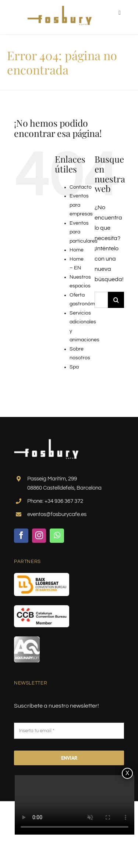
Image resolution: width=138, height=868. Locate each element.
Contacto (81, 187)
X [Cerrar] (128, 773)
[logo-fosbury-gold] (59, 8)
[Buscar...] (101, 300)
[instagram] (39, 536)
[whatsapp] (57, 536)
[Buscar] (116, 300)
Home (77, 250)
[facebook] (21, 536)
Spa (74, 367)
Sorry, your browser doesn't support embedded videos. (75, 805)
